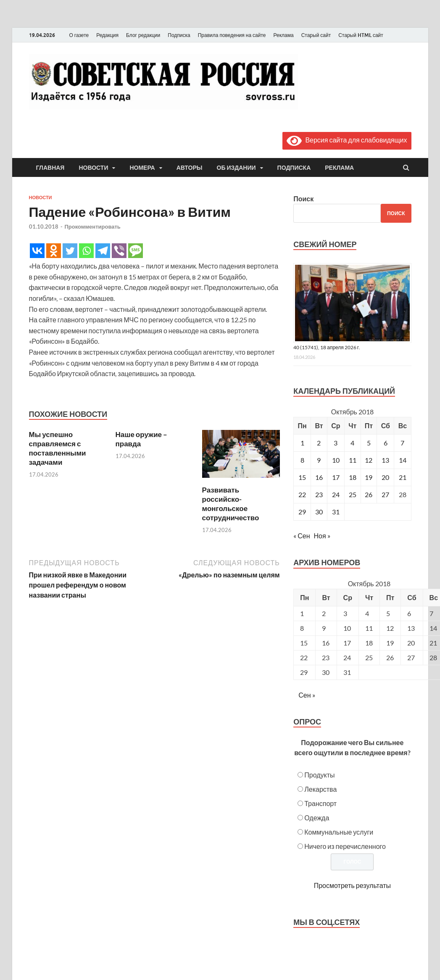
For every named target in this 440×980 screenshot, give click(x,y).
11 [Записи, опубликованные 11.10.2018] (353, 460)
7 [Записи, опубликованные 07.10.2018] (402, 443)
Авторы (190, 168)
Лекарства (320, 789)
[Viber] (119, 251)
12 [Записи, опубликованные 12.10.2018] (369, 460)
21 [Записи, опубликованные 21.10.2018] (403, 477)
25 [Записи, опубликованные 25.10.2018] (353, 494)
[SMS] (136, 251)
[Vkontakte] (37, 251)
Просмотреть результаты (352, 885)
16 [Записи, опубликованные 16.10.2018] (319, 477)
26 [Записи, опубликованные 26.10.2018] (369, 494)
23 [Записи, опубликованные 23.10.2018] (319, 494)
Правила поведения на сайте (232, 35)
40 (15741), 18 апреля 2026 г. (327, 347)
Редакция (107, 35)
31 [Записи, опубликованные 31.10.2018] (336, 512)
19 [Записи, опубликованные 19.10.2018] (369, 477)
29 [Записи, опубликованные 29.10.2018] (302, 512)
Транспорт (320, 803)
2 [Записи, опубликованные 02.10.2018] (319, 443)
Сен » (307, 695)
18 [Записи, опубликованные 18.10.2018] (353, 477)
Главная (50, 168)
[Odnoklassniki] (54, 251)
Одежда (317, 818)
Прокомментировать (93, 227)
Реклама (283, 35)
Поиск (303, 199)
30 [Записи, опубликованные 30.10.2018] (319, 512)
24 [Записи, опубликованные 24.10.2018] (336, 494)
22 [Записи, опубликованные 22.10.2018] (302, 494)
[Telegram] (103, 251)
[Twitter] (70, 251)
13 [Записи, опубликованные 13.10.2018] (385, 460)
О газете (79, 35)
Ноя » (322, 536)
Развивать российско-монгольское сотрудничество (231, 504)
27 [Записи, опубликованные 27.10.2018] (385, 494)
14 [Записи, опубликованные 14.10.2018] (403, 460)
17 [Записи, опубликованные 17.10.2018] (336, 477)
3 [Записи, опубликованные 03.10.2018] (336, 443)
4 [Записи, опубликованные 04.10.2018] (352, 443)
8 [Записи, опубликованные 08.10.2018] (302, 460)
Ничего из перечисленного (345, 846)
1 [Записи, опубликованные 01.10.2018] (302, 443)
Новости (93, 168)
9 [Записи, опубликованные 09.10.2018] (319, 460)
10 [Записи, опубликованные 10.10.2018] (336, 460)
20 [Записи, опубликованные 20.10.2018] (385, 477)
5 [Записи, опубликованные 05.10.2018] (369, 443)
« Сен (302, 536)
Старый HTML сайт (361, 35)
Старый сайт (316, 35)
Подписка (179, 35)
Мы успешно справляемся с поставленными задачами (58, 448)
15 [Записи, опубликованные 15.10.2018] (302, 477)
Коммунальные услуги (339, 832)
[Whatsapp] (86, 251)
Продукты (319, 775)
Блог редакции (143, 35)
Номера (142, 168)
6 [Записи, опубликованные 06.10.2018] (386, 443)
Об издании (236, 168)
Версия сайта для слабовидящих (347, 140)
